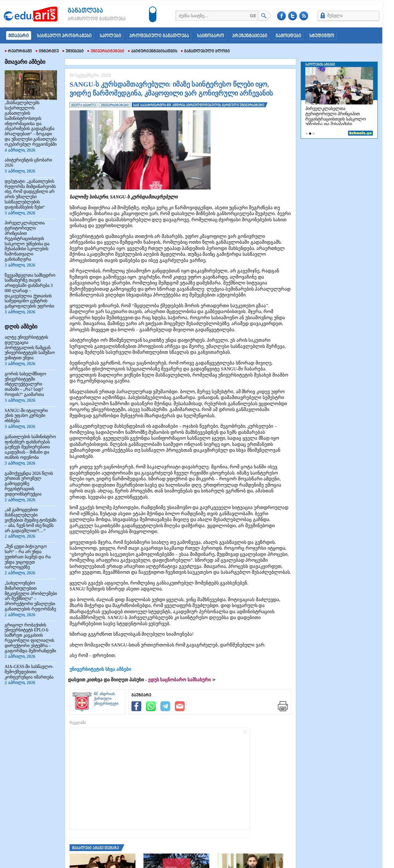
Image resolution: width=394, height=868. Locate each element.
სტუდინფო (322, 36)
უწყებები (73, 51)
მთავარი (19, 36)
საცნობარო (211, 36)
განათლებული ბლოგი (205, 51)
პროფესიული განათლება (159, 36)
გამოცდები (288, 36)
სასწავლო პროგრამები (64, 36)
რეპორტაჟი (18, 51)
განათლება (85, 11)
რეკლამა (78, 723)
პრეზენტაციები (250, 36)
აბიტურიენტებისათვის (153, 51)
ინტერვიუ (47, 51)
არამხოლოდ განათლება (87, 19)
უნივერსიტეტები (106, 51)
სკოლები (111, 36)
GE (253, 16)
